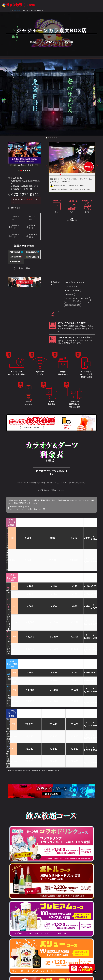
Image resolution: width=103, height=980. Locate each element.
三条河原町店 (70, 286)
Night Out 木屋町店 (72, 290)
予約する (89, 167)
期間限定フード (17, 227)
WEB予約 (50, 42)
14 (86, 174)
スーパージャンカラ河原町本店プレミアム (77, 300)
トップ (9, 10)
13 (84, 174)
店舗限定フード (17, 236)
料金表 (33, 42)
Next (97, 167)
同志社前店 (78, 282)
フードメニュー (17, 218)
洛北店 (68, 282)
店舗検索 (17, 10)
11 (79, 174)
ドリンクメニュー (33, 218)
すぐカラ (29, 199)
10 (77, 174)
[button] (46, 138)
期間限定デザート (33, 227)
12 (82, 174)
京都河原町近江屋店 (72, 305)
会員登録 (31, 5)
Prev (47, 167)
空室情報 (69, 42)
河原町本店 (69, 294)
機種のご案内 (24, 268)
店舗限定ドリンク (33, 236)
